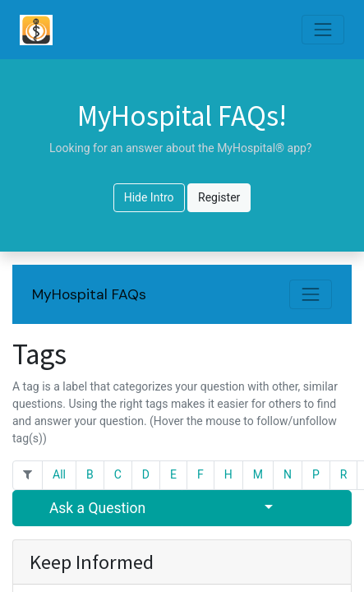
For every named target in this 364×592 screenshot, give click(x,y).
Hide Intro (149, 197)
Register (219, 197)
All (59, 474)
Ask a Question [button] (97, 508)
